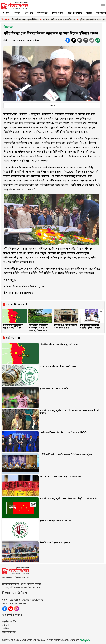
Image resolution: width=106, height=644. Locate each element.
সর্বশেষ (17, 13)
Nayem (85, 640)
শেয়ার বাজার (57, 13)
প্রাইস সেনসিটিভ (75, 13)
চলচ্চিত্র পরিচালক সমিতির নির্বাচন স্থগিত (24, 286)
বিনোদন (8, 27)
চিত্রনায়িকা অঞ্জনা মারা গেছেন (18, 293)
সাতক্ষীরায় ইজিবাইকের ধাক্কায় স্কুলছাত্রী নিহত (22, 20)
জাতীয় (89, 13)
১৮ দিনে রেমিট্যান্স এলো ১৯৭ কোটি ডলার (61, 20)
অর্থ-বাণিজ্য (42, 13)
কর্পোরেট (29, 13)
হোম (6, 13)
